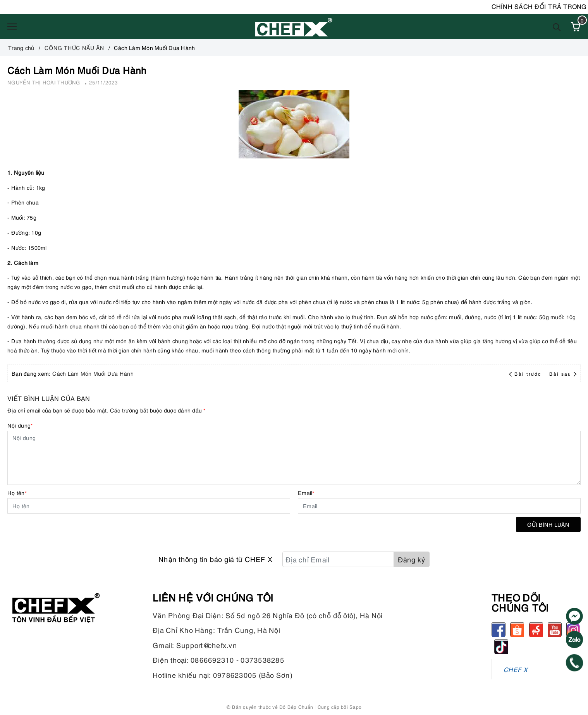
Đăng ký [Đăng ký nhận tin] (412, 559)
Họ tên (17, 492)
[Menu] (12, 27)
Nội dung (20, 425)
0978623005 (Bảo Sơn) (253, 675)
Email (306, 492)
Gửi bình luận (548, 524)
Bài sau (563, 374)
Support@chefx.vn (207, 645)
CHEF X (516, 669)
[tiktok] (501, 646)
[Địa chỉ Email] (338, 559)
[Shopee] (517, 629)
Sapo (355, 707)
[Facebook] (499, 629)
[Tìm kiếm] (557, 27)
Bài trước (526, 374)
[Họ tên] (149, 506)
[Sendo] (536, 629)
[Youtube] (555, 629)
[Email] (439, 506)
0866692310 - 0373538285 (237, 659)
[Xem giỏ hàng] (576, 27)
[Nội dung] (294, 458)
